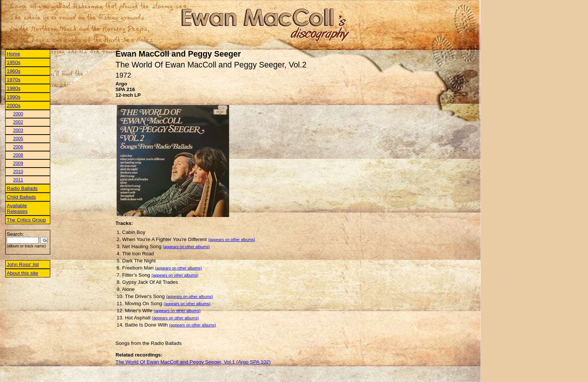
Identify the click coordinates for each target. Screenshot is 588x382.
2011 (18, 180)
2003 (18, 130)
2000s (13, 106)
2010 (18, 172)
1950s (13, 62)
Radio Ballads (22, 188)
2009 (18, 163)
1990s (13, 97)
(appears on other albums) (232, 240)
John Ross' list (23, 264)
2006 (18, 147)
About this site (22, 273)
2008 (18, 155)
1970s (13, 80)
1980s (13, 88)
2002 (18, 122)
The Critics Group (26, 220)
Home (13, 54)
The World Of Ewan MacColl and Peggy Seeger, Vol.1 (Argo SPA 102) (193, 362)
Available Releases (17, 208)
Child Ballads (21, 197)
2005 (18, 139)
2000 (18, 114)
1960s (13, 71)
